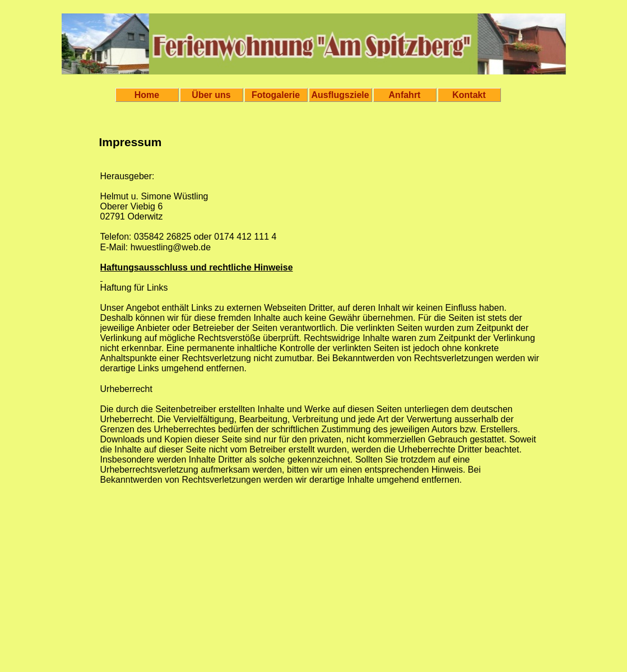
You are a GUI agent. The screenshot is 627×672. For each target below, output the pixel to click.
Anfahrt (405, 95)
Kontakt (469, 95)
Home (147, 95)
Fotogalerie (276, 95)
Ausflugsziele (340, 95)
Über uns (211, 95)
